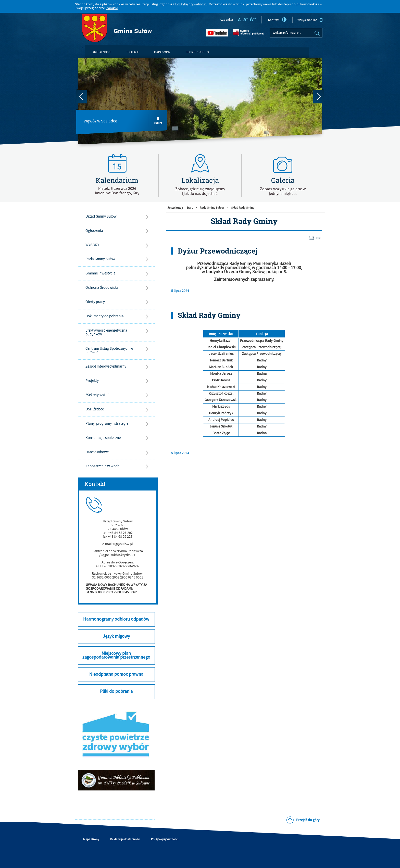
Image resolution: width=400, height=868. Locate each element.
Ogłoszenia (94, 231)
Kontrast (277, 20)
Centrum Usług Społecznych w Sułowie (109, 350)
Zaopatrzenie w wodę (102, 466)
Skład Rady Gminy (243, 208)
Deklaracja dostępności (125, 839)
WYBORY (92, 245)
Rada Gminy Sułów (101, 259)
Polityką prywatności (191, 4)
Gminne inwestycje (100, 273)
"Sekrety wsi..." (97, 395)
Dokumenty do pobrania (105, 316)
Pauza (158, 121)
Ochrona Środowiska (102, 288)
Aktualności (102, 52)
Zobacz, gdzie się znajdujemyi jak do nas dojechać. (200, 191)
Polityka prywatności (165, 839)
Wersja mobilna (310, 20)
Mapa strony (91, 839)
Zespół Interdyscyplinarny (106, 366)
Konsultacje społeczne (103, 438)
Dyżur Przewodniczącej (218, 251)
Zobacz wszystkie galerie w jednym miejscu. (283, 191)
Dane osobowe (97, 452)
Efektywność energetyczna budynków (106, 332)
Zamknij (112, 8)
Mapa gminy (162, 52)
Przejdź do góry (308, 820)
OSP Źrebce (95, 409)
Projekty (92, 381)
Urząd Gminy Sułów (101, 216)
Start (190, 208)
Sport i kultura (197, 52)
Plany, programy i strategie (107, 424)
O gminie (133, 52)
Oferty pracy (95, 302)
